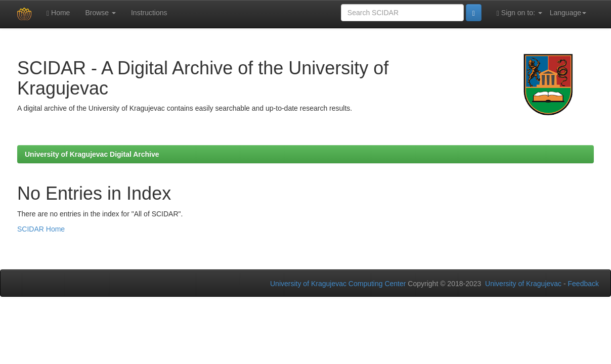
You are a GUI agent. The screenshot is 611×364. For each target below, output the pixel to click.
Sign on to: (519, 13)
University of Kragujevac (523, 284)
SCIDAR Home (41, 229)
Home (58, 13)
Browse (100, 13)
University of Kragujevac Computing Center (338, 284)
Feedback (583, 284)
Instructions (149, 13)
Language (568, 13)
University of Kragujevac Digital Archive (92, 154)
